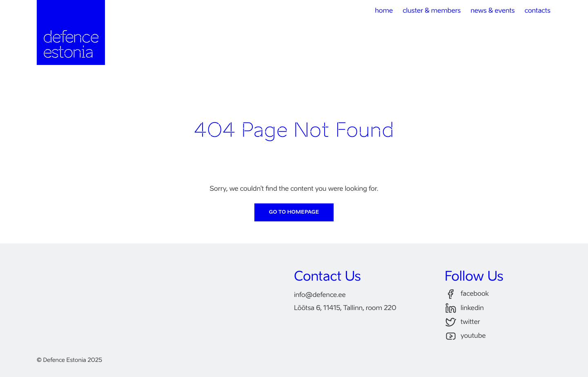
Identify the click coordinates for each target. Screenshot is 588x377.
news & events (492, 11)
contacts (538, 11)
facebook (467, 294)
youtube (465, 336)
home (384, 11)
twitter (462, 322)
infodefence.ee (320, 295)
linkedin (464, 308)
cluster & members (432, 11)
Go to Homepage (294, 212)
